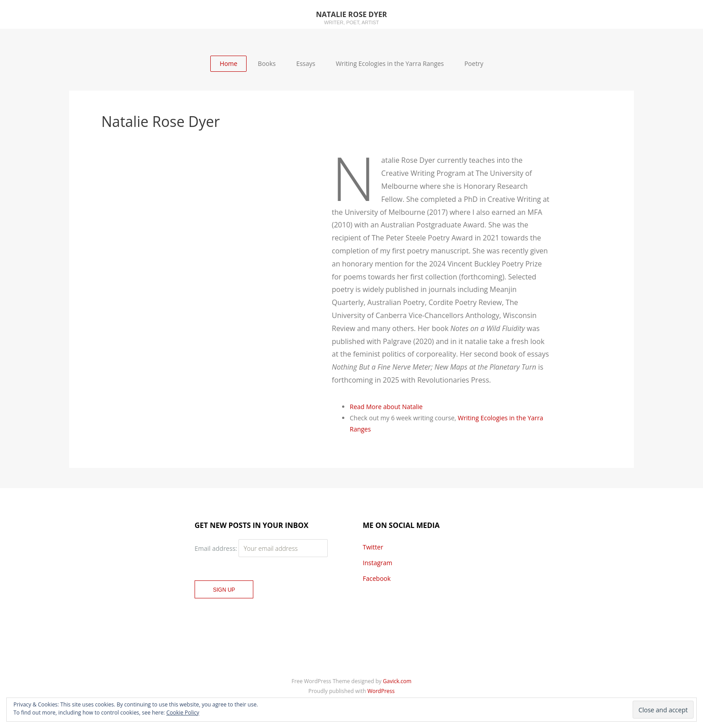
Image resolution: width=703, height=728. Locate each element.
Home (229, 63)
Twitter (373, 547)
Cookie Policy (183, 713)
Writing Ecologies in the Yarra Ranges (390, 63)
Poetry (474, 63)
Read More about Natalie (386, 407)
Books (267, 63)
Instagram (378, 563)
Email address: (217, 548)
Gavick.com (397, 681)
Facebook (377, 578)
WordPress (381, 691)
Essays (306, 63)
